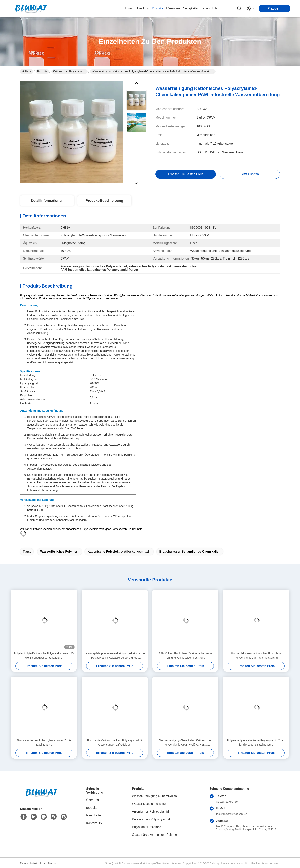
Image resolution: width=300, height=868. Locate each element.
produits (157, 8)
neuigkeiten (191, 8)
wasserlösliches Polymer (59, 552)
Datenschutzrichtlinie (33, 863)
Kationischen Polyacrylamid (69, 71)
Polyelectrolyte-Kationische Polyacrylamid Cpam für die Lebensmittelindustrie (256, 742)
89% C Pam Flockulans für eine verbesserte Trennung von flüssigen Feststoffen (185, 656)
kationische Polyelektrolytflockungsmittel (118, 552)
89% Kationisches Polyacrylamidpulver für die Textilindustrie (44, 742)
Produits (42, 71)
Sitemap (52, 863)
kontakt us (210, 8)
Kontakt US (94, 823)
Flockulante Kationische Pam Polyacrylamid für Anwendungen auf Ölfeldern (115, 742)
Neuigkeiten (94, 815)
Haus (129, 8)
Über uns (142, 8)
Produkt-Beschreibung (104, 201)
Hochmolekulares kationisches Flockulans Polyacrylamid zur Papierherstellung (256, 656)
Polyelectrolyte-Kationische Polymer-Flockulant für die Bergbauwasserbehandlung (44, 656)
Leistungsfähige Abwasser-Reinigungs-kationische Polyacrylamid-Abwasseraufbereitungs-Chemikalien (115, 656)
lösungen (173, 8)
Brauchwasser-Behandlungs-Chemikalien (190, 552)
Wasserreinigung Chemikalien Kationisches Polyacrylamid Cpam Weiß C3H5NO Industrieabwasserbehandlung (185, 743)
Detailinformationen (47, 201)
